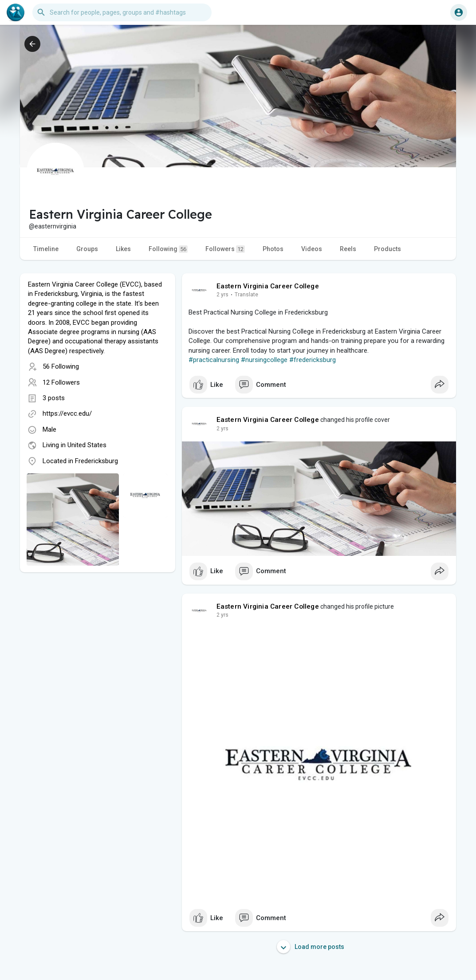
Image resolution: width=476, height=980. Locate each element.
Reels (348, 249)
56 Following (61, 366)
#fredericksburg (313, 360)
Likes (123, 249)
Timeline (46, 249)
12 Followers (61, 382)
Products (387, 249)
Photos (273, 249)
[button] (122, 12)
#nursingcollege (264, 360)
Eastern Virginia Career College (268, 286)
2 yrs (222, 295)
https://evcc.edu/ (67, 413)
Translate (246, 295)
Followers (225, 249)
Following (168, 249)
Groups (87, 249)
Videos (312, 249)
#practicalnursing (214, 360)
